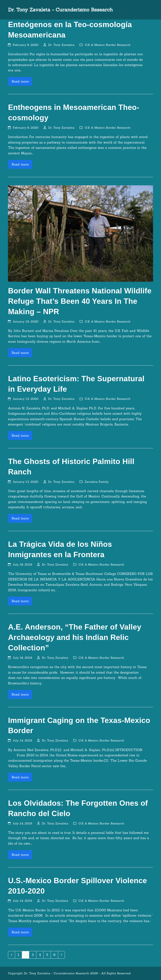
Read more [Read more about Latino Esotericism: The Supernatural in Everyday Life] (20, 435)
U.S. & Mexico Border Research (108, 45)
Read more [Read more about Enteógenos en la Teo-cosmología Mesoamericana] (20, 81)
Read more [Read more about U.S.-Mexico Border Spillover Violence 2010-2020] (20, 932)
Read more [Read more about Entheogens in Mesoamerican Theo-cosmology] (20, 164)
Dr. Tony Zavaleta (61, 45)
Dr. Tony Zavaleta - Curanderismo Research (60, 10)
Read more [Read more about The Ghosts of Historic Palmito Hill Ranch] (20, 518)
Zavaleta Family (97, 482)
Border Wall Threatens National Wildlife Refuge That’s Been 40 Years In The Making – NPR (80, 301)
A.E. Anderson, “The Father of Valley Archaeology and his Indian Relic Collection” (75, 637)
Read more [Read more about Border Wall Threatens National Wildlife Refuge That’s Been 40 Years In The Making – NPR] (20, 353)
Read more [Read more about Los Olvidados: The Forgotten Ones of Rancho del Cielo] (20, 855)
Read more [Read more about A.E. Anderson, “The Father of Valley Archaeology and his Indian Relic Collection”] (20, 694)
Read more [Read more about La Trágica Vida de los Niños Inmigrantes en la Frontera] (20, 601)
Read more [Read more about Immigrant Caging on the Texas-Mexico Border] (20, 777)
